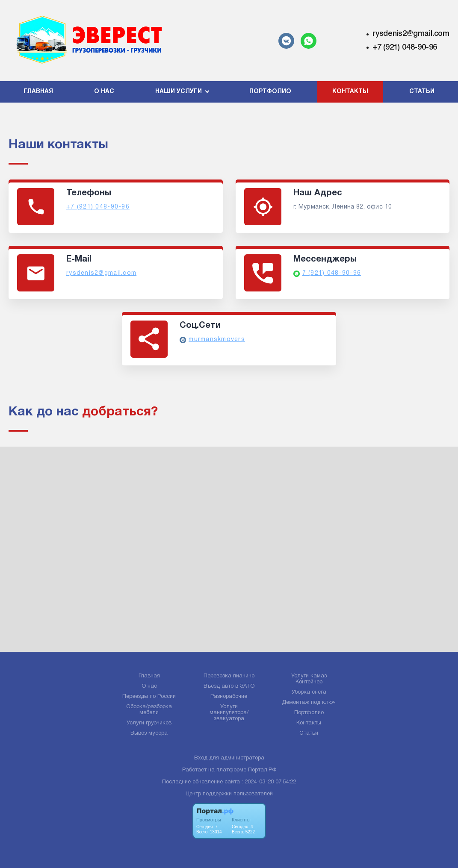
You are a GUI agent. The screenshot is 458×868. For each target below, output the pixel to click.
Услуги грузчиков (149, 723)
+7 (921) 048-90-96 (405, 47)
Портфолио (270, 92)
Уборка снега (309, 692)
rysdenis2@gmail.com (411, 34)
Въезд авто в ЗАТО (229, 686)
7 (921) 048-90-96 (332, 273)
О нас (104, 92)
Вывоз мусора (149, 733)
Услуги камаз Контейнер (309, 679)
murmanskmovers (217, 340)
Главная (38, 92)
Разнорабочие (229, 697)
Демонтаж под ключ (309, 703)
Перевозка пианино (229, 676)
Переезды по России (149, 697)
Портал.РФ (262, 770)
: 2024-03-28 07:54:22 (269, 782)
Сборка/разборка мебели (149, 710)
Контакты (350, 92)
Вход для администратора (229, 758)
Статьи (422, 92)
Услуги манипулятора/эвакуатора (229, 713)
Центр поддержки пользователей (229, 794)
